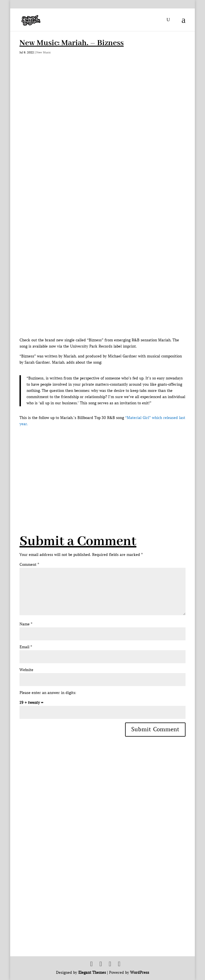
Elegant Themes (92, 973)
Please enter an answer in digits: (48, 693)
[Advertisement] (112, 467)
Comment (29, 565)
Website (26, 670)
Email (26, 647)
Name (26, 624)
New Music (43, 52)
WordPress (140, 973)
